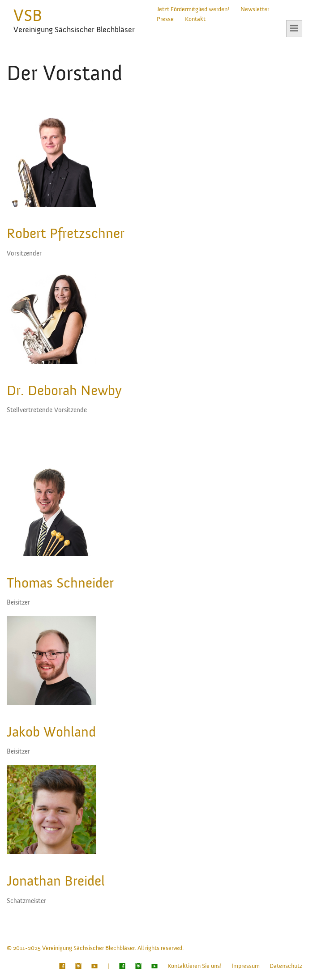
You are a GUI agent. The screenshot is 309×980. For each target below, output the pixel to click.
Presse (165, 19)
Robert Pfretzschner (66, 234)
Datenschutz (286, 966)
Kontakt (195, 19)
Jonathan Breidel (56, 881)
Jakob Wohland (51, 732)
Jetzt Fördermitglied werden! (193, 9)
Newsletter (255, 9)
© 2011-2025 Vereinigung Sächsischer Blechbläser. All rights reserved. (95, 948)
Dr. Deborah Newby (64, 391)
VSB (28, 16)
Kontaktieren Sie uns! (195, 966)
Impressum (246, 966)
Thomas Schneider (60, 583)
